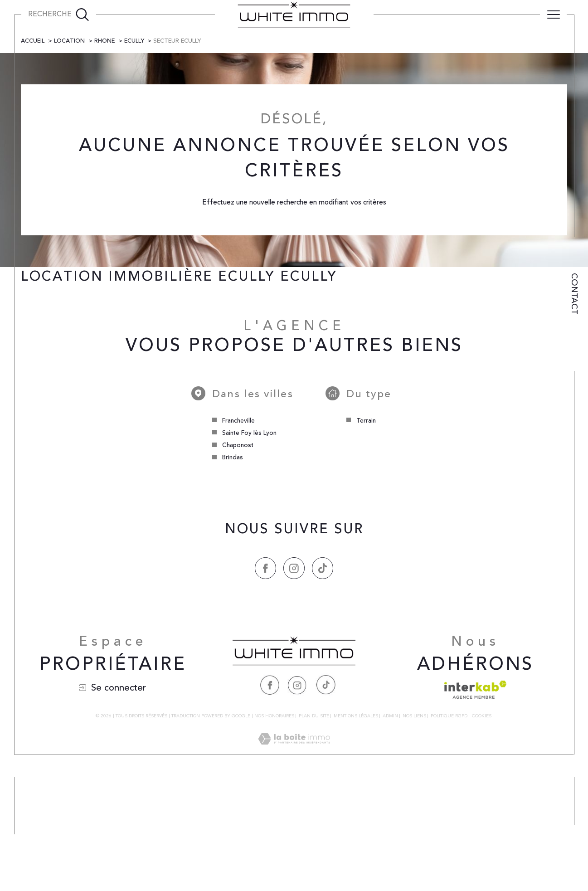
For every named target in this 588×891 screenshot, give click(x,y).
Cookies (482, 830)
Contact (574, 294)
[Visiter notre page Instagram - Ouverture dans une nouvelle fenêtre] (297, 798)
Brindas (232, 571)
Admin (390, 830)
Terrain (366, 534)
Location (70, 154)
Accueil (33, 154)
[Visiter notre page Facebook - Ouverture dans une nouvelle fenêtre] (270, 798)
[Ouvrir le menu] (553, 15)
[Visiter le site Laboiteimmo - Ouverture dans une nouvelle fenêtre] (294, 863)
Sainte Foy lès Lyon (249, 546)
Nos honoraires (274, 830)
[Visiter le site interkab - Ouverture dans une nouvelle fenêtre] (476, 803)
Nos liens (414, 830)
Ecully (135, 154)
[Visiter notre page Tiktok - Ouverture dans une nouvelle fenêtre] (326, 798)
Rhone (105, 154)
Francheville (238, 534)
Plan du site (314, 830)
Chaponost (238, 558)
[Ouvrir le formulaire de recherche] (59, 14)
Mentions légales (356, 830)
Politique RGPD (449, 830)
